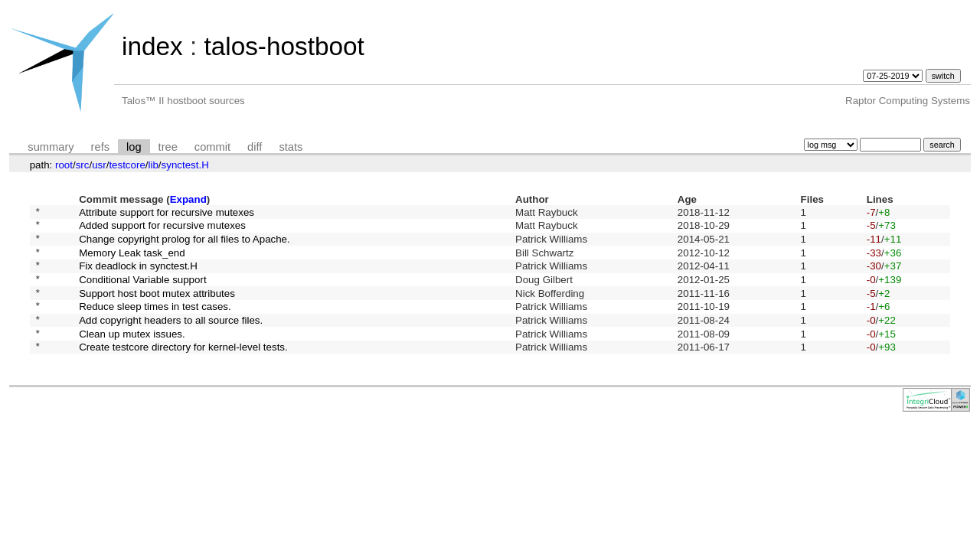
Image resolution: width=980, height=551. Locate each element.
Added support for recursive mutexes (162, 229)
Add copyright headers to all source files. (171, 339)
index (152, 46)
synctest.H (185, 165)
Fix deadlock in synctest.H (138, 277)
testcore (127, 165)
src (83, 165)
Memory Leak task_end (132, 261)
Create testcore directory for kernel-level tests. (183, 372)
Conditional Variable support (142, 292)
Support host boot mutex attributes (157, 308)
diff (255, 147)
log (134, 147)
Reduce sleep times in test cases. (155, 324)
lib (154, 165)
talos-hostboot (284, 46)
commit (212, 147)
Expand (188, 199)
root (64, 165)
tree (168, 147)
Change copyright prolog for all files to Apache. (185, 245)
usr (99, 165)
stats (291, 147)
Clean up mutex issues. (132, 355)
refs (100, 147)
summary (51, 147)
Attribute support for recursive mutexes (167, 213)
